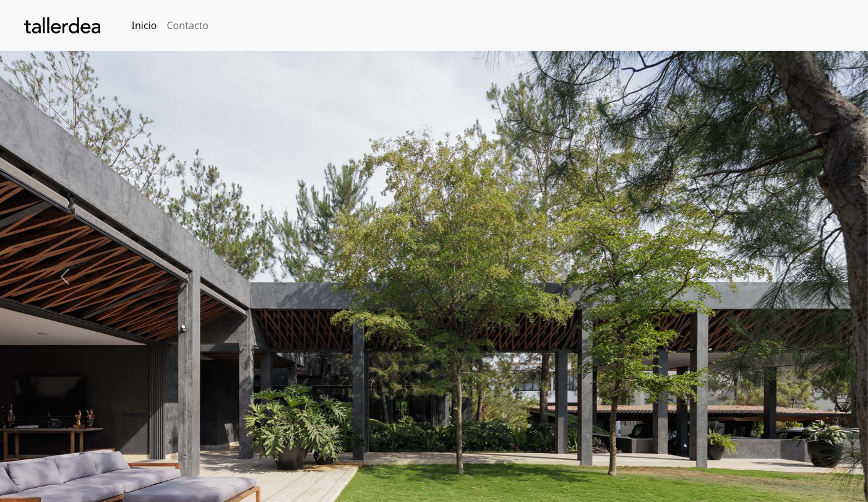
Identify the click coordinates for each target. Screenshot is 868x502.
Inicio (144, 25)
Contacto (187, 25)
